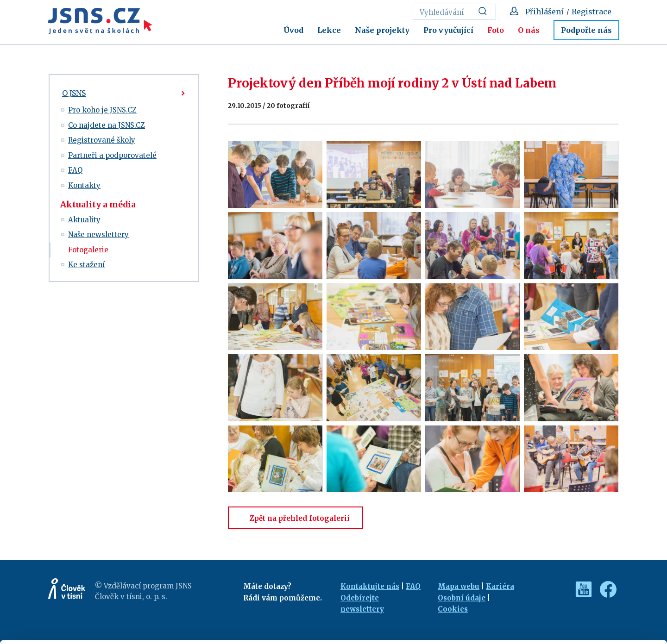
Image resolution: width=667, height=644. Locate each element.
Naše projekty (382, 30)
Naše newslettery (98, 234)
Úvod (293, 30)
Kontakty (84, 185)
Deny (590, 617)
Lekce (329, 30)
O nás (529, 30)
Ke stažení (86, 265)
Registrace (591, 12)
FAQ (75, 170)
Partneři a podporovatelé (112, 155)
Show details (143, 632)
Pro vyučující (448, 30)
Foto (496, 30)
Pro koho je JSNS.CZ (102, 110)
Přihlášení (544, 12)
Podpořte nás (586, 30)
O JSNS (74, 93)
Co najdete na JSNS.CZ (107, 125)
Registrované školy (102, 140)
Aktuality (84, 220)
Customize (590, 597)
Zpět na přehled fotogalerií (296, 518)
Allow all (590, 577)
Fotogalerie (88, 250)
